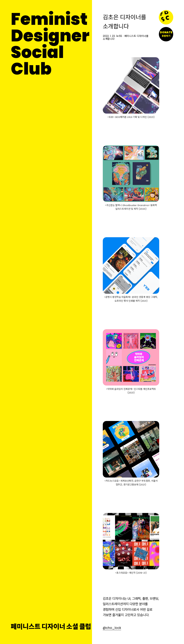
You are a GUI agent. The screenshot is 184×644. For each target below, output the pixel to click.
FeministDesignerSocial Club (50, 44)
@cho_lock (112, 628)
